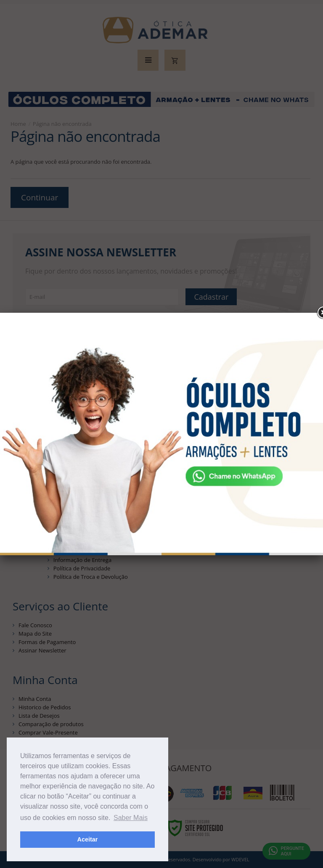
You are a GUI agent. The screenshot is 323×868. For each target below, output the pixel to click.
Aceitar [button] (88, 839)
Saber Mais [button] (131, 818)
